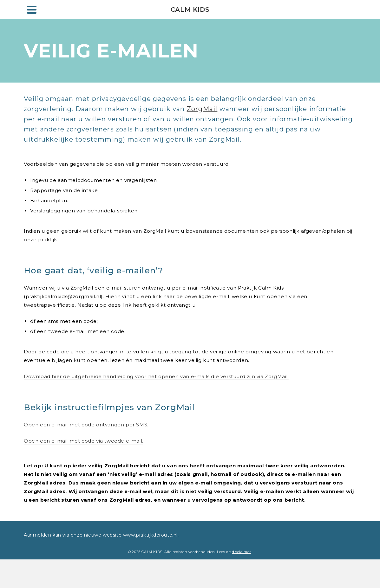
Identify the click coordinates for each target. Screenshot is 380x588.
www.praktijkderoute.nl (150, 535)
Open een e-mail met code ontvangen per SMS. (86, 425)
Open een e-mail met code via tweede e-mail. (84, 441)
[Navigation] (32, 10)
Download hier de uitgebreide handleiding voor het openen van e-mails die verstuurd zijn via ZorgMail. (156, 376)
